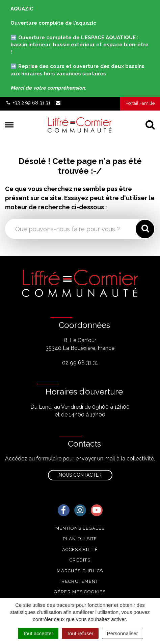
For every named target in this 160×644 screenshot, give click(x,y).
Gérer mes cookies (80, 592)
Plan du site (80, 539)
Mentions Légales (80, 528)
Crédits (80, 560)
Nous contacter (80, 475)
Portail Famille (140, 103)
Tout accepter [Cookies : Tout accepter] (38, 633)
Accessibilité (80, 550)
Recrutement (80, 581)
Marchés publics (80, 571)
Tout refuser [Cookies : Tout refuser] (80, 633)
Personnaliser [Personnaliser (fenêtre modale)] (123, 633)
